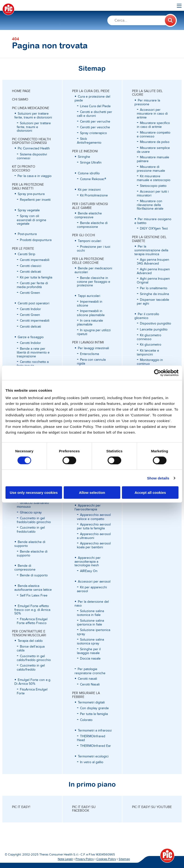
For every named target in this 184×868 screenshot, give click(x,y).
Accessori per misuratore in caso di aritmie (152, 114)
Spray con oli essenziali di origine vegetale (32, 220)
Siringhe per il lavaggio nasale (89, 651)
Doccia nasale (90, 659)
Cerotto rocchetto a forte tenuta (33, 364)
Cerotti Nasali (90, 685)
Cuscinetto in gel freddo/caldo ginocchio (34, 520)
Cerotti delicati (30, 272)
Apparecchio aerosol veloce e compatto (94, 517)
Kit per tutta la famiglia (36, 278)
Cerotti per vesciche (95, 127)
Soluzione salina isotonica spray (90, 642)
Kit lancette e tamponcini (148, 353)
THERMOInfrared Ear (95, 746)
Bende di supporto (34, 575)
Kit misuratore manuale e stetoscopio (154, 178)
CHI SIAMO (20, 100)
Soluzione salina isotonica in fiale (90, 613)
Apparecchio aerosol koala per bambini (94, 545)
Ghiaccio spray (31, 513)
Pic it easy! (21, 807)
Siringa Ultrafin (91, 163)
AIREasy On (89, 571)
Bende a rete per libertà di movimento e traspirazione (33, 353)
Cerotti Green (30, 293)
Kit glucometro (151, 345)
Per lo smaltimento (154, 288)
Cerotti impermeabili (35, 260)
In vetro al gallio (92, 762)
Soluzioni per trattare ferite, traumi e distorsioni (34, 127)
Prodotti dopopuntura (36, 240)
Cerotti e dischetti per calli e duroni (95, 114)
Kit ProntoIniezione (94, 195)
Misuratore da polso (155, 142)
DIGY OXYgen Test (154, 229)
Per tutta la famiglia (94, 714)
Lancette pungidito (154, 330)
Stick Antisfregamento (89, 141)
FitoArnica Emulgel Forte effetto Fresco (32, 621)
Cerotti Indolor (30, 309)
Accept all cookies (150, 493)
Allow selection (92, 493)
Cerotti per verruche (95, 122)
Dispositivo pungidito (155, 324)
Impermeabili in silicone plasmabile (91, 313)
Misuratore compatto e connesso (154, 135)
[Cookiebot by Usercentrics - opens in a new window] (158, 373)
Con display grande (94, 708)
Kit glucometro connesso (149, 337)
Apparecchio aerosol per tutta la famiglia (94, 526)
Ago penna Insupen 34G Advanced (153, 262)
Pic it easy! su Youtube (152, 807)
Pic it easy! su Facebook (84, 809)
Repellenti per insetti (35, 200)
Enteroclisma (89, 354)
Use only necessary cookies (34, 493)
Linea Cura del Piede (95, 106)
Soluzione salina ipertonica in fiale (90, 623)
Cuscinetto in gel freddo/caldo (31, 530)
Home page (21, 91)
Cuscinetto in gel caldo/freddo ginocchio (34, 658)
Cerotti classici (31, 266)
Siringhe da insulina (154, 294)
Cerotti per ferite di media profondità (32, 285)
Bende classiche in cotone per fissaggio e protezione (94, 282)
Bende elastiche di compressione (92, 225)
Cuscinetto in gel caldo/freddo (31, 667)
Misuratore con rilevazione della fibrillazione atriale (150, 205)
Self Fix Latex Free (34, 596)
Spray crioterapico (93, 133)
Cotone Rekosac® (93, 179)
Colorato (86, 720)
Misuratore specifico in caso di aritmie (153, 125)
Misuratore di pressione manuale (151, 169)
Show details (158, 478)
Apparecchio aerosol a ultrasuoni (94, 536)
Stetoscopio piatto (153, 186)
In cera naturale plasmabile (90, 323)
